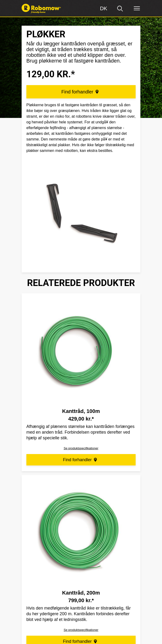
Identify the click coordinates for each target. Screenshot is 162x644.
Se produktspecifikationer (81, 448)
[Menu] (137, 9)
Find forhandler (80, 92)
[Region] (104, 9)
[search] (120, 9)
